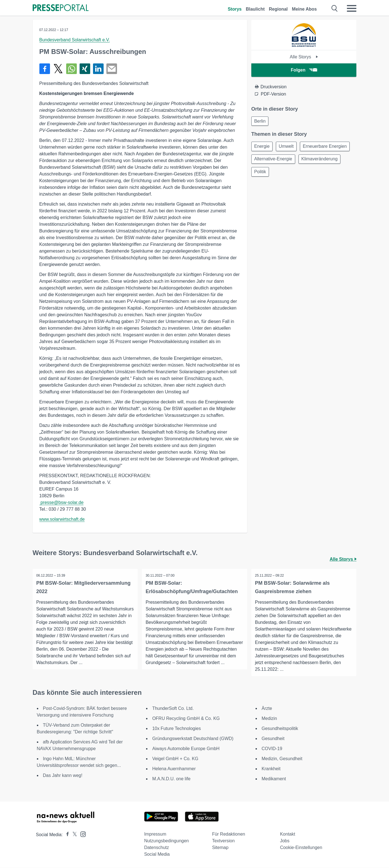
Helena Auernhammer (174, 769)
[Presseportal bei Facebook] (66, 835)
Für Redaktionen (228, 834)
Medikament (274, 779)
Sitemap (220, 848)
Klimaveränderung (273, 174)
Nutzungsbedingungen (166, 841)
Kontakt (288, 834)
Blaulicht (255, 9)
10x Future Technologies (176, 729)
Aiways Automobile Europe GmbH (186, 749)
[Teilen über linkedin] (98, 69)
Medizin (269, 719)
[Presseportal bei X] (73, 835)
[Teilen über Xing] (85, 69)
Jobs (285, 841)
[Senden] (112, 69)
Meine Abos (304, 9)
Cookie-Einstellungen (301, 848)
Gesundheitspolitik (280, 729)
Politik (308, 174)
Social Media (157, 854)
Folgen (304, 70)
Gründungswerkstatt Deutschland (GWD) (193, 739)
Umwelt (288, 147)
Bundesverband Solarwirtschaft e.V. (75, 40)
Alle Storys (304, 57)
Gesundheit (273, 739)
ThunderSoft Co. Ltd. (173, 709)
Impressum (155, 834)
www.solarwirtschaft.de (62, 519)
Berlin (261, 121)
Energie (263, 147)
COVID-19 (272, 749)
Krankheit (271, 769)
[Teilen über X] (58, 69)
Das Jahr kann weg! (63, 776)
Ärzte (267, 709)
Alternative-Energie (328, 161)
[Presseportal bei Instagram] (81, 834)
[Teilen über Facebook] (45, 69)
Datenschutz (157, 848)
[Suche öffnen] (335, 8)
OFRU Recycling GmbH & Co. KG (186, 719)
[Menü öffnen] (352, 8)
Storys (235, 9)
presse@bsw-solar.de (62, 502)
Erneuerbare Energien (277, 161)
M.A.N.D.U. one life (171, 779)
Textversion (223, 841)
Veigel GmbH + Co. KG (175, 759)
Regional (278, 9)
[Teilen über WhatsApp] (71, 69)
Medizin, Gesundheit (282, 759)
